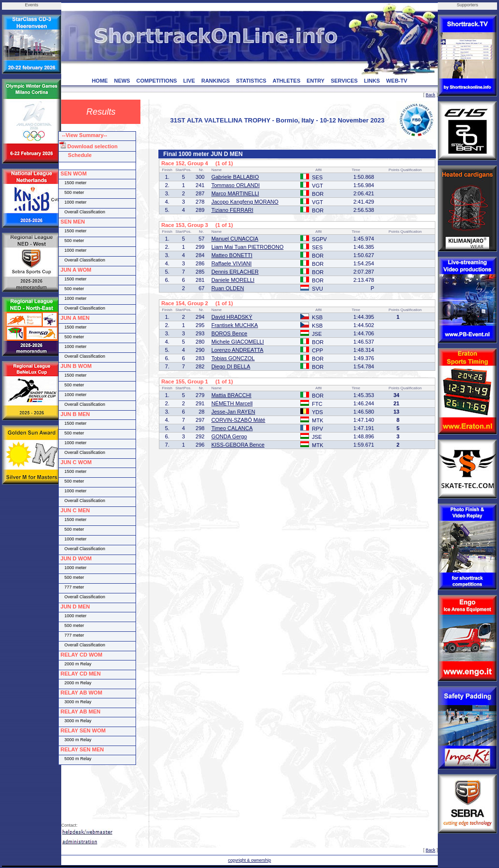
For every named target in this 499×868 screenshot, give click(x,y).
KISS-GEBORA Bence (238, 445)
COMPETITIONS (156, 81)
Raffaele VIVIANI (232, 263)
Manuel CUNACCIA (235, 239)
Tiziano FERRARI (232, 210)
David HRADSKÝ (232, 317)
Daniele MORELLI (233, 280)
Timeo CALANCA (232, 428)
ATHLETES (286, 81)
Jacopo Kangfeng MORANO (245, 202)
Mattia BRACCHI (232, 395)
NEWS (122, 81)
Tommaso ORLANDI (236, 185)
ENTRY (316, 81)
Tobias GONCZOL (233, 358)
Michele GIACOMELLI (238, 342)
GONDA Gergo (229, 436)
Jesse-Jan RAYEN (233, 412)
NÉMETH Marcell (232, 403)
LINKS (372, 81)
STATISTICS (251, 81)
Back (430, 95)
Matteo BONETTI (232, 255)
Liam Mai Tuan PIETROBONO (248, 247)
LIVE (189, 81)
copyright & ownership (249, 860)
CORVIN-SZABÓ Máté (238, 420)
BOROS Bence (229, 333)
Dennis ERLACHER (235, 272)
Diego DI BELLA (231, 366)
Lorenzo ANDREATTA (237, 350)
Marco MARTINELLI (235, 193)
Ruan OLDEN (228, 288)
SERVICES (344, 81)
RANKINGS (215, 81)
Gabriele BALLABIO (235, 177)
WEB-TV (397, 81)
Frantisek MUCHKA (235, 325)
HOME (100, 81)
